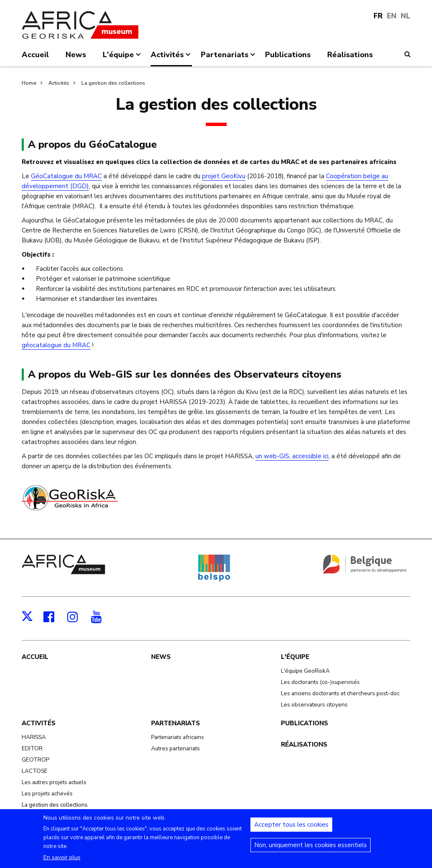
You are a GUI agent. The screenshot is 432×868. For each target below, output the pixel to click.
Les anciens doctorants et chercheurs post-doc (340, 693)
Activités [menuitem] (171, 58)
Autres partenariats (176, 748)
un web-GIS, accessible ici (292, 456)
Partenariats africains (178, 737)
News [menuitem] (76, 55)
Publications (304, 723)
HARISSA (34, 737)
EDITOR (32, 748)
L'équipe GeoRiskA (305, 671)
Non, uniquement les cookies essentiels (311, 850)
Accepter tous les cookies (291, 830)
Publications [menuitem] (288, 55)
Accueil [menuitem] (35, 55)
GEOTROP (35, 760)
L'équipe (295, 657)
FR (378, 16)
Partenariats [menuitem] (229, 58)
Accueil (35, 657)
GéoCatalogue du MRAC (66, 176)
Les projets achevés (47, 794)
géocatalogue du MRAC (56, 345)
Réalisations (304, 744)
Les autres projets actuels (54, 782)
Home (29, 83)
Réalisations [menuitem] (350, 55)
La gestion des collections (113, 83)
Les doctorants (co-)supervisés (320, 682)
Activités (59, 83)
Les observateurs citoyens (314, 705)
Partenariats (176, 723)
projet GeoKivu (224, 176)
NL (405, 16)
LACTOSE (35, 771)
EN (392, 16)
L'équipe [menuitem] (123, 58)
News (161, 657)
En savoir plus (62, 863)
